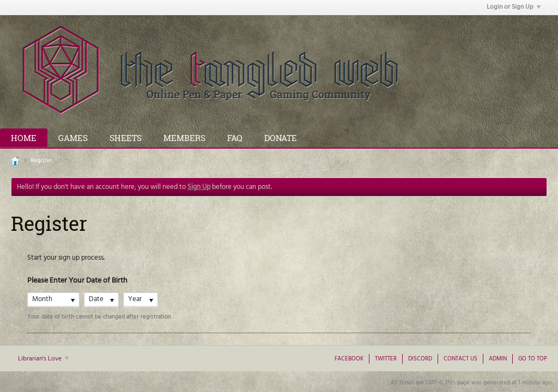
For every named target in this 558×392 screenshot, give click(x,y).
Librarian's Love (43, 359)
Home (24, 138)
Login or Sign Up (514, 7)
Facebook (349, 359)
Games (73, 138)
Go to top (533, 359)
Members (184, 138)
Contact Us (460, 359)
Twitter (386, 359)
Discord (420, 359)
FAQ (235, 138)
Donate (281, 138)
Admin (498, 359)
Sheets (126, 138)
